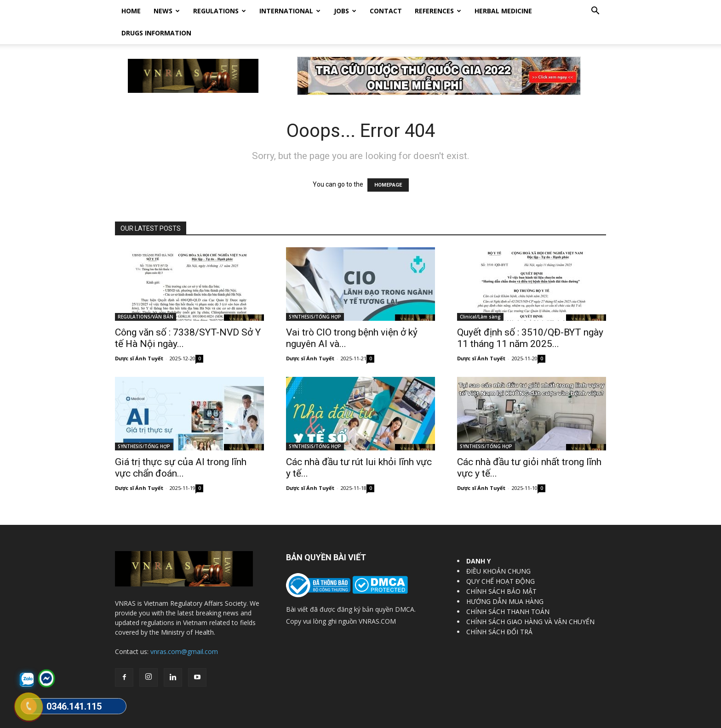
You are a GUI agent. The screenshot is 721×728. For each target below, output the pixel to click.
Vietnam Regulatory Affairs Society (224, 719)
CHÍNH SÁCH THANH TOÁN (508, 589)
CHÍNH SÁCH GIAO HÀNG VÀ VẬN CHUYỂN (530, 600)
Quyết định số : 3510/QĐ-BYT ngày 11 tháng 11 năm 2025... (530, 316)
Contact (386, 11)
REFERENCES (438, 11)
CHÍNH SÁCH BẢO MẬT (501, 569)
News (167, 11)
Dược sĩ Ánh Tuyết (139, 336)
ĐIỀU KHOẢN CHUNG (498, 549)
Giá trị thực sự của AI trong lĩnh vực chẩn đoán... (181, 446)
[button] (595, 12)
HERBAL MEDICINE (503, 11)
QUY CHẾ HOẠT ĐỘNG (501, 559)
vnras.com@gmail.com (184, 629)
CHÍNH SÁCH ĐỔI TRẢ (499, 610)
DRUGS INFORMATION (156, 33)
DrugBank (593, 719)
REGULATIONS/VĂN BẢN (146, 295)
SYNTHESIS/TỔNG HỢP (315, 295)
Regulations (220, 11)
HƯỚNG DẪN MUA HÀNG (505, 579)
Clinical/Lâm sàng (480, 295)
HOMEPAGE (388, 163)
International (290, 11)
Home (131, 11)
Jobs (345, 11)
